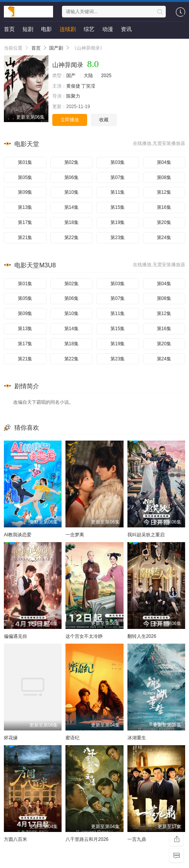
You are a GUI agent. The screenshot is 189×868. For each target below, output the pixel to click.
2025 (106, 76)
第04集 (164, 162)
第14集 (71, 207)
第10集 (71, 192)
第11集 (118, 192)
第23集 (118, 238)
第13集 (25, 207)
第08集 (164, 177)
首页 (9, 29)
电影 (46, 29)
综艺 (89, 29)
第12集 (164, 192)
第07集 (118, 177)
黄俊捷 (73, 86)
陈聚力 (73, 96)
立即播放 (70, 120)
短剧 (28, 29)
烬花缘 (11, 738)
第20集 (164, 222)
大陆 (88, 76)
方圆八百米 (15, 839)
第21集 (25, 238)
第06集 (71, 177)
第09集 (25, 192)
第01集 (25, 162)
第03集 (118, 162)
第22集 (71, 238)
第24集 (164, 238)
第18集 (71, 222)
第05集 (25, 177)
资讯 (126, 29)
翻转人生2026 (142, 636)
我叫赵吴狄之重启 (146, 535)
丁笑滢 (88, 86)
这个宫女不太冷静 (84, 636)
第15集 (118, 207)
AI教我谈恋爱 (18, 535)
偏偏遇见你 (15, 636)
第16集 (164, 207)
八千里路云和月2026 (87, 839)
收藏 (104, 120)
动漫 (108, 29)
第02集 (71, 162)
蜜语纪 (72, 738)
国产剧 (56, 48)
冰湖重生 (137, 738)
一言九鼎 (137, 839)
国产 (71, 76)
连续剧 (68, 29)
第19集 (118, 222)
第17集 (25, 222)
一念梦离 (75, 535)
